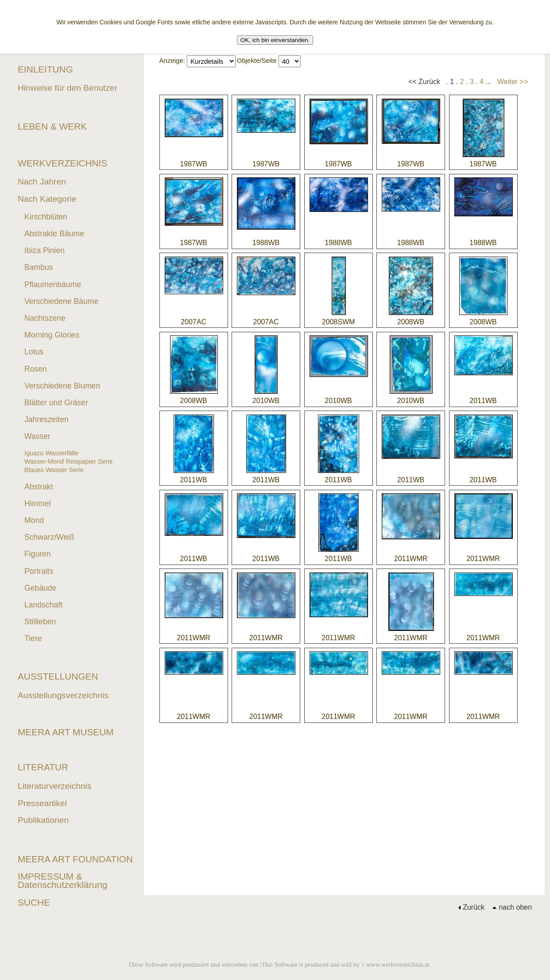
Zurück (471, 907)
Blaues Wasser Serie (54, 470)
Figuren (38, 554)
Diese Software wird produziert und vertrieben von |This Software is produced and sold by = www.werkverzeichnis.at (279, 965)
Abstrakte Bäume (54, 234)
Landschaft (43, 605)
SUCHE (34, 902)
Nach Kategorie (47, 199)
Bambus (39, 267)
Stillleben (40, 622)
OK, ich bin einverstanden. (275, 40)
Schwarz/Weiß (49, 537)
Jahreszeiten (46, 419)
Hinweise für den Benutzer (68, 88)
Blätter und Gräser (56, 403)
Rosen (36, 369)
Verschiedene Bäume (61, 301)
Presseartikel (42, 803)
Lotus (34, 352)
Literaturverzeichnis (54, 786)
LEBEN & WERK (52, 126)
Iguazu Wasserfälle (51, 453)
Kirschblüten (46, 217)
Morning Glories (52, 335)
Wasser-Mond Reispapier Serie (68, 461)
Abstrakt (39, 487)
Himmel (38, 503)
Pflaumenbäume (53, 284)
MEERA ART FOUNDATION (75, 859)
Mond (34, 520)
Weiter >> (513, 82)
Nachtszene (45, 318)
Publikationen (43, 820)
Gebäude (40, 588)
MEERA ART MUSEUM (66, 732)
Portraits (39, 571)
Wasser (37, 436)
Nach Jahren (42, 182)
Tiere (33, 638)
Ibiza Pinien (45, 250)
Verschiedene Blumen (62, 386)
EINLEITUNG (45, 69)
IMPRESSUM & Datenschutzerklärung (62, 880)
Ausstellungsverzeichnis (63, 695)
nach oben (512, 907)
